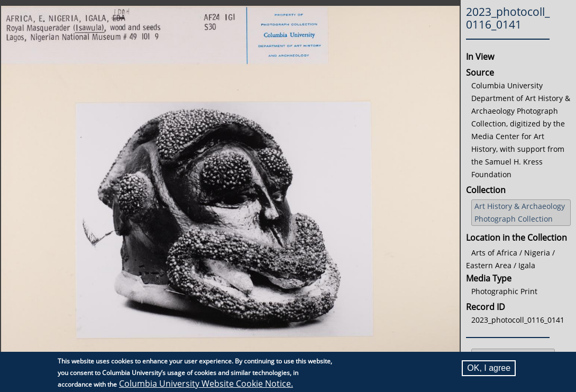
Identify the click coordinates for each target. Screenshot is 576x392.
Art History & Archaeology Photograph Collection (520, 212)
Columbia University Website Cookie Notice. (206, 384)
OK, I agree (489, 368)
